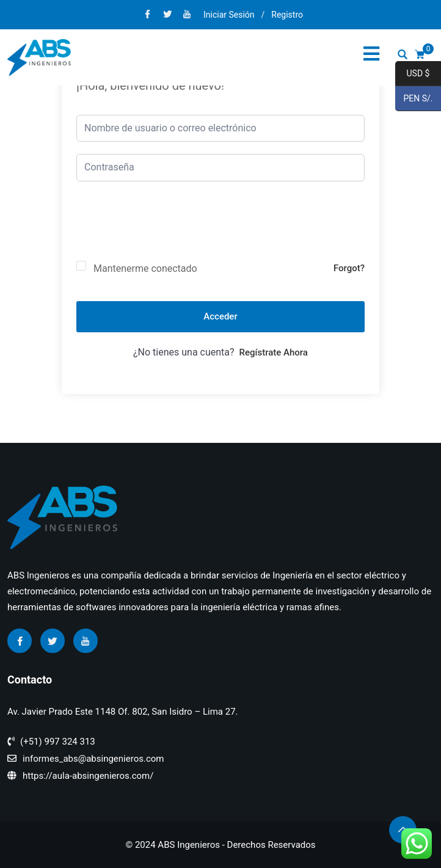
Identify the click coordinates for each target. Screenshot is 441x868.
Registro (287, 15)
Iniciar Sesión (229, 15)
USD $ (412, 74)
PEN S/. (414, 99)
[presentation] (169, 231)
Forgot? (349, 268)
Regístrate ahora (274, 352)
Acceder (220, 316)
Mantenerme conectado (145, 268)
